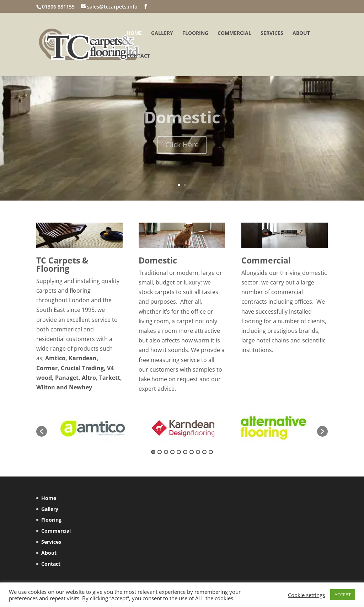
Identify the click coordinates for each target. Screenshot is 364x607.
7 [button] (192, 452)
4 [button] (172, 452)
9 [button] (204, 452)
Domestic (182, 124)
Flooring (195, 33)
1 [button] (153, 452)
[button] (42, 431)
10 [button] (211, 452)
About (301, 33)
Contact (138, 56)
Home (134, 33)
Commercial (234, 33)
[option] (92, 428)
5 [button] (179, 452)
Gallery (162, 33)
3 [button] (166, 452)
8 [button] (198, 452)
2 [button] (160, 452)
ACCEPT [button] (343, 595)
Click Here (182, 151)
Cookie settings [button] (306, 595)
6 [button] (185, 452)
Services (272, 33)
